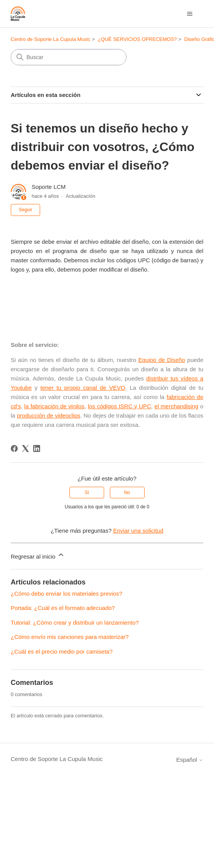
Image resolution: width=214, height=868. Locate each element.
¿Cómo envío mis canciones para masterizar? (70, 637)
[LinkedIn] (37, 448)
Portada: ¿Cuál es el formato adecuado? (63, 608)
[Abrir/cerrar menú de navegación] (190, 14)
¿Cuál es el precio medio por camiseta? (62, 651)
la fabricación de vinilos (54, 406)
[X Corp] (25, 448)
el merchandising (177, 406)
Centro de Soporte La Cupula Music (51, 39)
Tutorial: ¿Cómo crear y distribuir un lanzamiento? (75, 623)
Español (190, 760)
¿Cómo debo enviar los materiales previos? (67, 594)
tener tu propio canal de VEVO (83, 388)
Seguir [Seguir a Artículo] (26, 210)
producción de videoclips (49, 415)
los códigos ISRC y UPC (120, 406)
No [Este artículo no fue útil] (127, 493)
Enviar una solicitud (138, 531)
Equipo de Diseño (162, 360)
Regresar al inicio (38, 555)
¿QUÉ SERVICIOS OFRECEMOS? (137, 39)
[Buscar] (69, 57)
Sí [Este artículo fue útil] (87, 493)
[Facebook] (14, 448)
